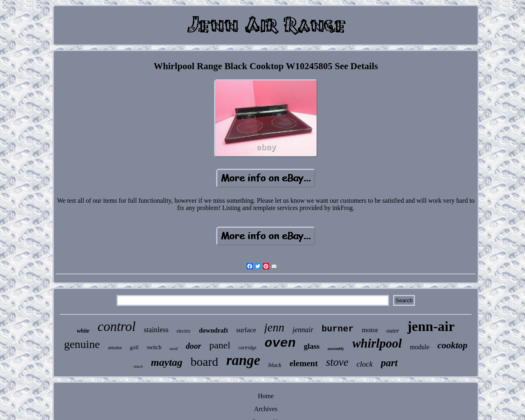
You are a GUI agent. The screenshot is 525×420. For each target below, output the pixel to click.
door (193, 346)
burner (337, 329)
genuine (82, 344)
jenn (274, 327)
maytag (167, 362)
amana (115, 347)
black (275, 365)
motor (370, 330)
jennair (303, 330)
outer (393, 331)
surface (246, 330)
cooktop (453, 345)
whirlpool (377, 343)
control (117, 327)
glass (311, 346)
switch (154, 347)
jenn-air (431, 326)
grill (134, 347)
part (389, 363)
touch (138, 366)
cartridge (248, 348)
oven (280, 343)
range (243, 360)
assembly (336, 348)
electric (184, 331)
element (304, 363)
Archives (266, 409)
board (204, 362)
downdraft (213, 330)
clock (365, 364)
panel (220, 345)
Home (266, 396)
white (83, 331)
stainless (156, 330)
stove (337, 362)
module (420, 347)
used (174, 348)
